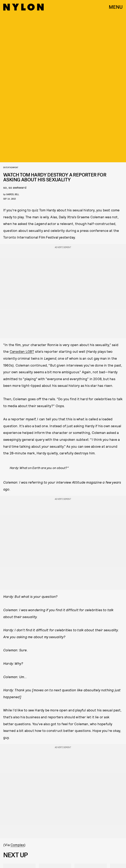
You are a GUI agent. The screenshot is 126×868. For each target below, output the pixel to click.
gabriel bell (13, 194)
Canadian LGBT (22, 351)
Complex (17, 845)
